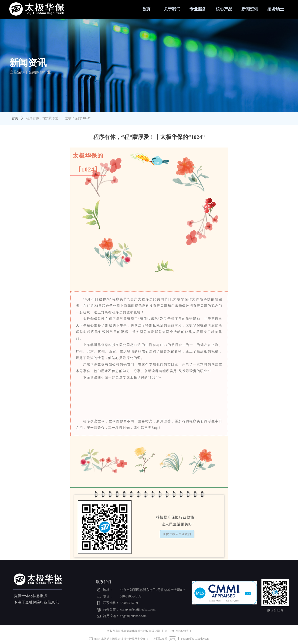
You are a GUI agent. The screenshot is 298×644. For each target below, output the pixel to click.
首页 (15, 118)
